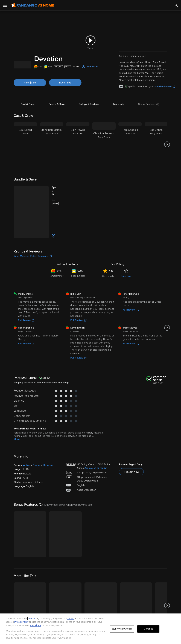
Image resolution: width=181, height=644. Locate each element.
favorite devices (165, 87)
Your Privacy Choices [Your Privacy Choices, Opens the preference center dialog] (122, 629)
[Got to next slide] (167, 144)
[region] (90, 629)
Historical (48, 465)
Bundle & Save (57, 104)
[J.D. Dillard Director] (25, 144)
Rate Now (126, 276)
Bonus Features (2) (149, 104)
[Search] (176, 5)
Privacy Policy (21, 622)
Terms (71, 619)
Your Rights (36, 625)
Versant (32, 619)
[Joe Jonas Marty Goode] (156, 144)
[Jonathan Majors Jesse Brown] (52, 144)
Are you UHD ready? (96, 468)
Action (27, 465)
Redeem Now (131, 472)
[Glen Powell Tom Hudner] (78, 144)
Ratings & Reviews (89, 104)
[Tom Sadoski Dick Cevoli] (130, 144)
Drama (37, 465)
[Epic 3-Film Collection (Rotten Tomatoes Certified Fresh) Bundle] (57, 191)
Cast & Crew (28, 104)
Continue (148, 629)
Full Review (26, 320)
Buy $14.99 (65, 83)
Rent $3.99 (30, 83)
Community (108, 276)
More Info (119, 104)
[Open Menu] (5, 5)
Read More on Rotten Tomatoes (33, 256)
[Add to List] (54, 236)
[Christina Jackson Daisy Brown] (104, 144)
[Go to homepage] (33, 5)
